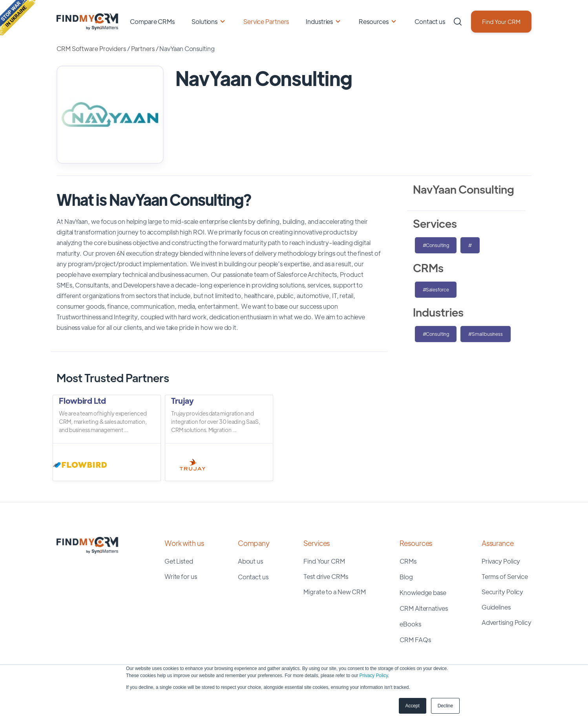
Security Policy (503, 592)
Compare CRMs (152, 21)
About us (250, 561)
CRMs (408, 561)
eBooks (410, 624)
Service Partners (266, 21)
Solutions (205, 21)
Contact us (430, 21)
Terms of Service (505, 576)
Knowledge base (423, 592)
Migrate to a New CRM (335, 592)
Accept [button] (413, 706)
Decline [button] (445, 706)
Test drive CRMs (326, 576)
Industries (319, 21)
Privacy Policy (374, 676)
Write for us (181, 576)
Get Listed (179, 561)
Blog (406, 577)
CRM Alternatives (424, 608)
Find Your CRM (501, 21)
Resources (374, 21)
